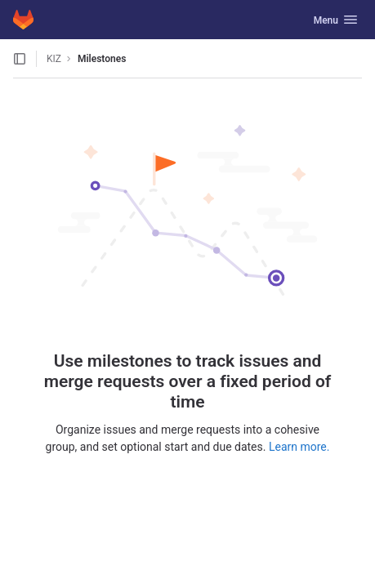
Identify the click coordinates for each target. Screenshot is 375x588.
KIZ (54, 59)
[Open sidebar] (20, 59)
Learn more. (299, 447)
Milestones (102, 59)
